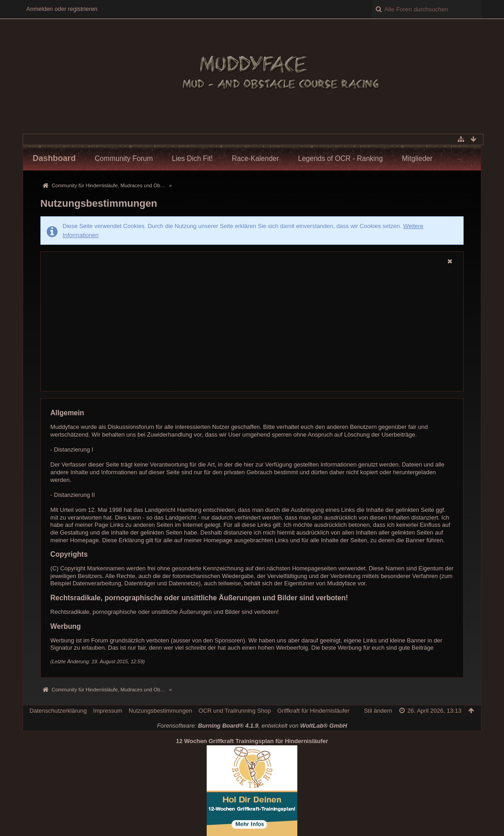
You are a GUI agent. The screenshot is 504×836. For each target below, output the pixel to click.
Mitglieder (417, 158)
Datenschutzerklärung (58, 711)
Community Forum (124, 158)
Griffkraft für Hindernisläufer (313, 711)
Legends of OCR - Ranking (340, 158)
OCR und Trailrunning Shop (235, 711)
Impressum (108, 711)
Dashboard (54, 158)
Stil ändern (378, 711)
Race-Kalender (255, 158)
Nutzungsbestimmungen (160, 711)
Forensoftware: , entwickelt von (252, 726)
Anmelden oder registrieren (62, 9)
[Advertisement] (252, 329)
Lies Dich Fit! (192, 158)
